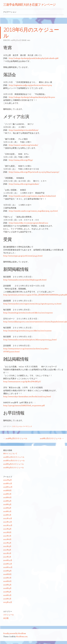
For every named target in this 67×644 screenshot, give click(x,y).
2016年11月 (8, 564)
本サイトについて (10, 453)
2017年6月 (7, 539)
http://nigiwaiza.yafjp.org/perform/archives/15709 (30, 85)
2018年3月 (7, 508)
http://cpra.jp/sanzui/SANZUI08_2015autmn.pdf (24, 405)
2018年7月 (7, 494)
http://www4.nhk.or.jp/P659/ (21, 160)
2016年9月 (7, 571)
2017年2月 (7, 553)
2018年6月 (7, 497)
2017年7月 (7, 536)
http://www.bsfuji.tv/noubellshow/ (24, 130)
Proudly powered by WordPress (15, 633)
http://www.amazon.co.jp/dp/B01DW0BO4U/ (22, 381)
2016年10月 (8, 567)
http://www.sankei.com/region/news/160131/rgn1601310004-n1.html (32, 304)
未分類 (6, 618)
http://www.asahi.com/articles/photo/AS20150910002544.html (30, 340)
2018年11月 (8, 483)
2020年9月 (8, 480)
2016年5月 (7, 585)
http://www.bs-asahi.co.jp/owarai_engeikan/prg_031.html (33, 211)
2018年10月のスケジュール (14, 460)
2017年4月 (7, 546)
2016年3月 (7, 592)
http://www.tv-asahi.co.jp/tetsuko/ (23, 145)
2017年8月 (7, 532)
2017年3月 (7, 550)
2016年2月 (7, 595)
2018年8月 (7, 490)
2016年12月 (8, 560)
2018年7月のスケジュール (52, 438)
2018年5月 (7, 501)
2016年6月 (7, 581)
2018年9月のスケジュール (14, 464)
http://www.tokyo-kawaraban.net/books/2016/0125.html (27, 396)
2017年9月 (7, 529)
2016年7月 (7, 578)
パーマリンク (27, 426)
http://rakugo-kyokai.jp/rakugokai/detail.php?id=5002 (32, 97)
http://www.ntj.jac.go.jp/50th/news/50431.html (23, 256)
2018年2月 (7, 511)
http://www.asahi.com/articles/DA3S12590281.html (25, 280)
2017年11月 (8, 522)
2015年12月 (8, 602)
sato (29, 40)
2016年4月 (7, 588)
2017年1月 (7, 557)
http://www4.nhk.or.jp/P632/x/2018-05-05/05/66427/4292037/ (34, 172)
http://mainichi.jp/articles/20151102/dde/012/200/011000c (27, 331)
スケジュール (17, 426)
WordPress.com (22, 636)
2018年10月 (8, 487)
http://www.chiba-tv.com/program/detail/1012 (28, 223)
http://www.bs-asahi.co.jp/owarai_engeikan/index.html (32, 196)
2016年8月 (7, 574)
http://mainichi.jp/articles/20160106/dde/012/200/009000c (28, 313)
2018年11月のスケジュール (14, 457)
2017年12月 (8, 518)
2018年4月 (7, 504)
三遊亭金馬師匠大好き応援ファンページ (29, 4)
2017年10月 (8, 525)
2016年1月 (7, 599)
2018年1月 (7, 515)
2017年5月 (7, 543)
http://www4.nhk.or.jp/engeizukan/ (24, 184)
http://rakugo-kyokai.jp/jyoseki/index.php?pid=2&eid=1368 (34, 58)
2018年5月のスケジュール (15, 438)
